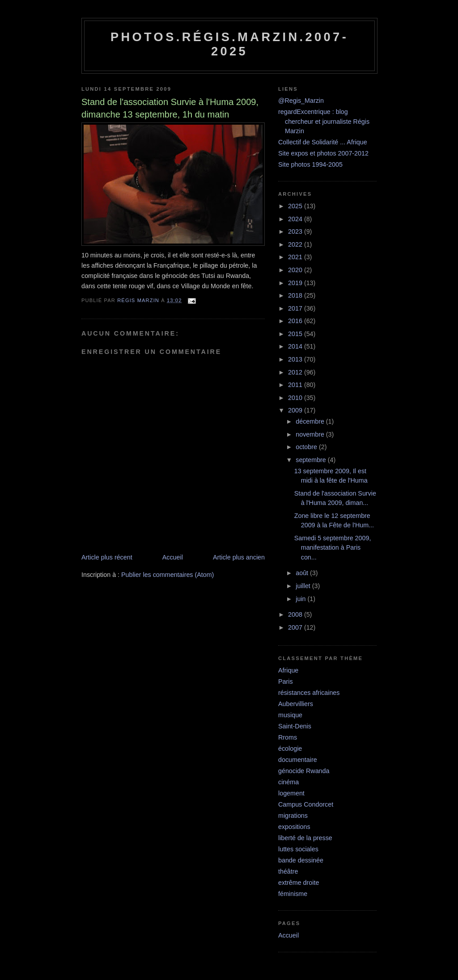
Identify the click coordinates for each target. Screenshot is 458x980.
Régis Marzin (139, 300)
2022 (296, 244)
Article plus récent (107, 557)
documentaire (298, 760)
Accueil (173, 557)
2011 (296, 385)
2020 (296, 270)
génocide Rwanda (304, 771)
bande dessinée (301, 860)
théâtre (288, 871)
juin (301, 599)
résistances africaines (309, 693)
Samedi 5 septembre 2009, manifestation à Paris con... (333, 548)
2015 (296, 334)
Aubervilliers (296, 704)
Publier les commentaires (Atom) (168, 575)
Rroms (288, 737)
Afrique (288, 670)
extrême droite (299, 883)
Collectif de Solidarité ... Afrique (323, 142)
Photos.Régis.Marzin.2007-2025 (229, 44)
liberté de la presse (305, 838)
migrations (293, 816)
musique (290, 715)
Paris (286, 681)
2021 (296, 257)
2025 (296, 206)
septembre (312, 460)
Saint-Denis (295, 726)
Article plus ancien (239, 557)
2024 (296, 219)
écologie (290, 749)
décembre (311, 421)
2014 (296, 346)
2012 (296, 372)
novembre (311, 434)
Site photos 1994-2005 (310, 164)
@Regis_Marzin (301, 101)
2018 (296, 295)
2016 (296, 321)
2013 (296, 359)
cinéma (288, 782)
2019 (296, 283)
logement (291, 793)
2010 (296, 398)
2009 (296, 410)
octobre (307, 447)
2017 (296, 308)
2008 (296, 614)
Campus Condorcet (306, 804)
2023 (296, 231)
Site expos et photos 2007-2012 (323, 153)
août (303, 573)
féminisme (293, 894)
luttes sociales (298, 849)
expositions (294, 827)
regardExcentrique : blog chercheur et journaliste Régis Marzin (324, 121)
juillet (304, 586)
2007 (296, 627)
